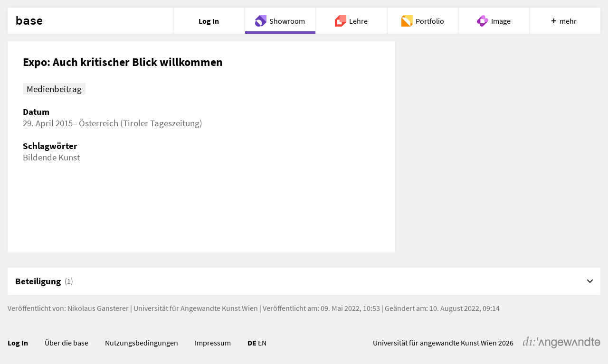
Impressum (213, 343)
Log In (18, 343)
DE (252, 343)
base (29, 21)
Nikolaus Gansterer (98, 308)
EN (262, 343)
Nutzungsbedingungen (142, 343)
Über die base (66, 343)
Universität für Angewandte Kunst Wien (196, 308)
